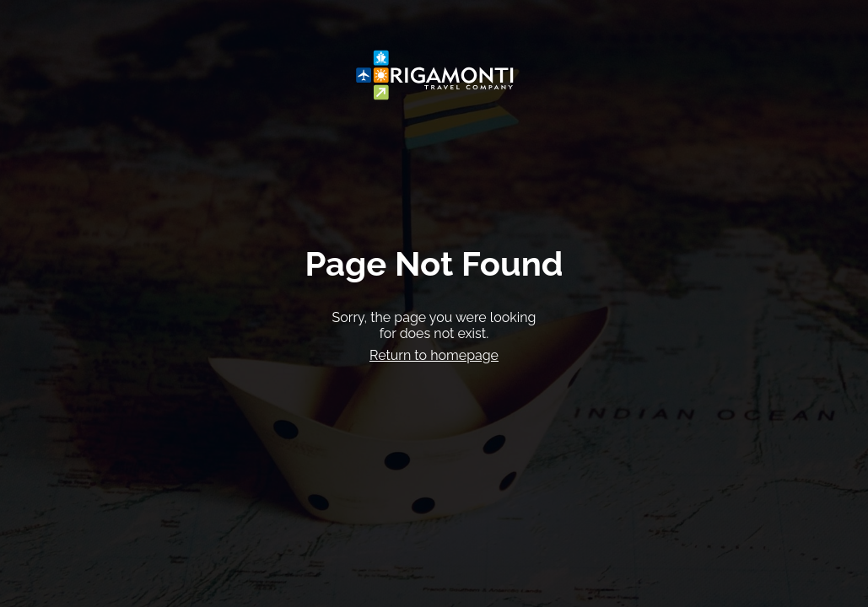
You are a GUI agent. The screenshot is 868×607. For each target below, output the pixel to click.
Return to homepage (434, 355)
